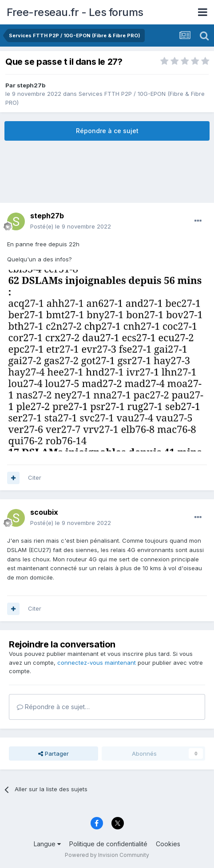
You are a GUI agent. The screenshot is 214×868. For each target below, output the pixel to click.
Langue (47, 844)
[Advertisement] (107, 172)
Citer (35, 477)
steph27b (31, 85)
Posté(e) (71, 226)
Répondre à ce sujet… (53, 707)
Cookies (168, 844)
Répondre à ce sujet (107, 131)
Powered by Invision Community (107, 855)
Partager (53, 754)
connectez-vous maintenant (97, 663)
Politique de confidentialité (108, 844)
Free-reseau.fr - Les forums (75, 12)
